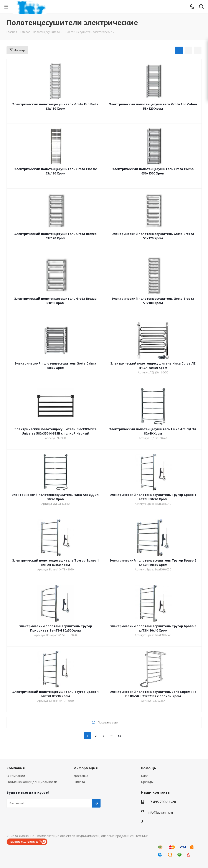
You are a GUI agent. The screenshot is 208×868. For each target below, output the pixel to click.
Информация (86, 768)
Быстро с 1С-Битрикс (24, 842)
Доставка (81, 776)
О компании (16, 776)
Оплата (79, 782)
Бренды (147, 782)
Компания (16, 768)
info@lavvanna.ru (160, 812)
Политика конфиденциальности (32, 782)
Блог (144, 776)
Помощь (149, 768)
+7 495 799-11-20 (162, 802)
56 (120, 736)
